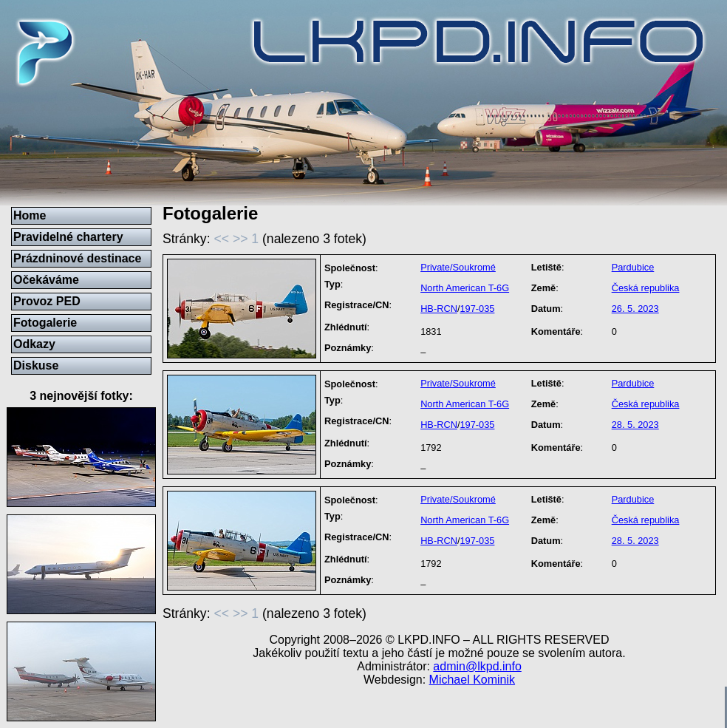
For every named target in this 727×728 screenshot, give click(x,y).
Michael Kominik (472, 680)
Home (30, 215)
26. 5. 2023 (635, 309)
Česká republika (646, 288)
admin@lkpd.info (477, 666)
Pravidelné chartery (68, 237)
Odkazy (34, 344)
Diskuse (36, 365)
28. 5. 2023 (635, 425)
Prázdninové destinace (77, 258)
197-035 (477, 309)
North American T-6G (465, 288)
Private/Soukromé (458, 267)
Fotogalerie (45, 323)
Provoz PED (47, 301)
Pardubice (633, 267)
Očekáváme (46, 280)
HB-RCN (439, 309)
